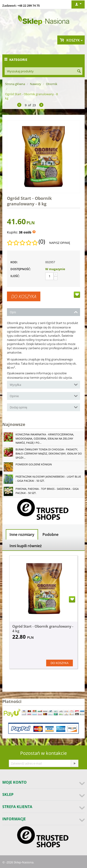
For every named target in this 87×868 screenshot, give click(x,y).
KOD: (14, 262)
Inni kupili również (26, 546)
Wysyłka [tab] (44, 384)
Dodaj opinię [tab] (44, 407)
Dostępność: (21, 269)
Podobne (50, 534)
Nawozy (35, 84)
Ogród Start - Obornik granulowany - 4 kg (43, 629)
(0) (42, 242)
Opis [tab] (44, 312)
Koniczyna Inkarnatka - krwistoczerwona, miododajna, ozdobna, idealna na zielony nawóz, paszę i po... (45, 438)
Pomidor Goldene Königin (34, 464)
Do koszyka (24, 296)
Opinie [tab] (44, 396)
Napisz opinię (60, 243)
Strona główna (15, 84)
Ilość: (15, 276)
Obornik (52, 84)
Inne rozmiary (22, 534)
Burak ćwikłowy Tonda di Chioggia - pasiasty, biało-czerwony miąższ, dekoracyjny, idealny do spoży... (49, 453)
